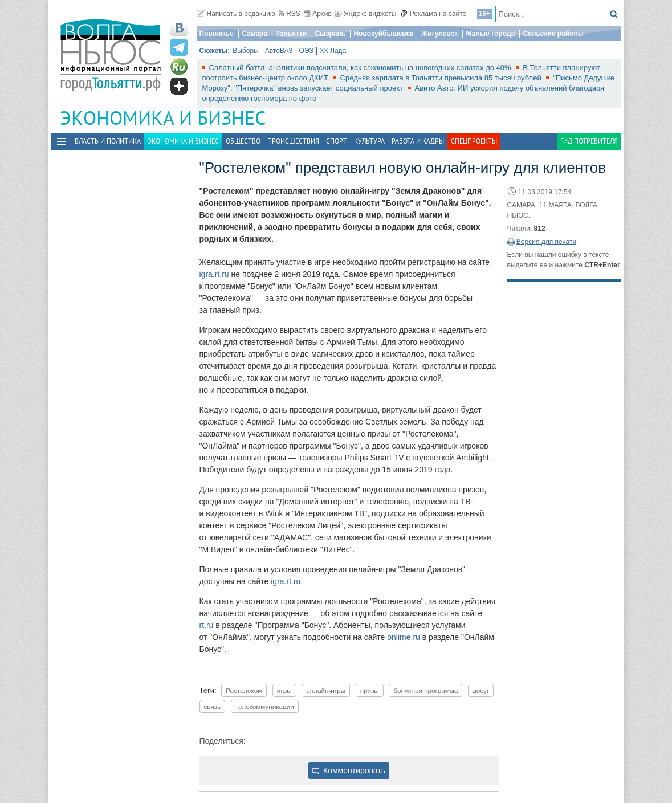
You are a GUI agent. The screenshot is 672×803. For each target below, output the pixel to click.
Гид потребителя (589, 141)
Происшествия (293, 141)
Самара (254, 34)
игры (284, 690)
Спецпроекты (474, 141)
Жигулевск (439, 34)
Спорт (337, 141)
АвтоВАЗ (279, 51)
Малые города (490, 34)
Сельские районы (553, 34)
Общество (243, 141)
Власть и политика (108, 141)
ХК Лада (333, 51)
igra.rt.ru (214, 274)
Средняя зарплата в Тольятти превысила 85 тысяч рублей (442, 78)
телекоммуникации (265, 706)
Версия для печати (546, 242)
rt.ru (207, 625)
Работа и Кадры (418, 141)
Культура (369, 141)
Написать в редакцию (236, 14)
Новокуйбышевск (383, 34)
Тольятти (291, 34)
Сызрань (331, 34)
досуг (481, 690)
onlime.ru (404, 637)
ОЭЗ (306, 51)
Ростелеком (244, 690)
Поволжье (217, 34)
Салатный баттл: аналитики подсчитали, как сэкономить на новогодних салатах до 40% (361, 68)
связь (213, 706)
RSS (290, 14)
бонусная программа (425, 690)
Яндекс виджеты (366, 14)
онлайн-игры (326, 690)
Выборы (245, 51)
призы (370, 690)
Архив (318, 14)
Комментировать (349, 771)
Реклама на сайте (433, 14)
